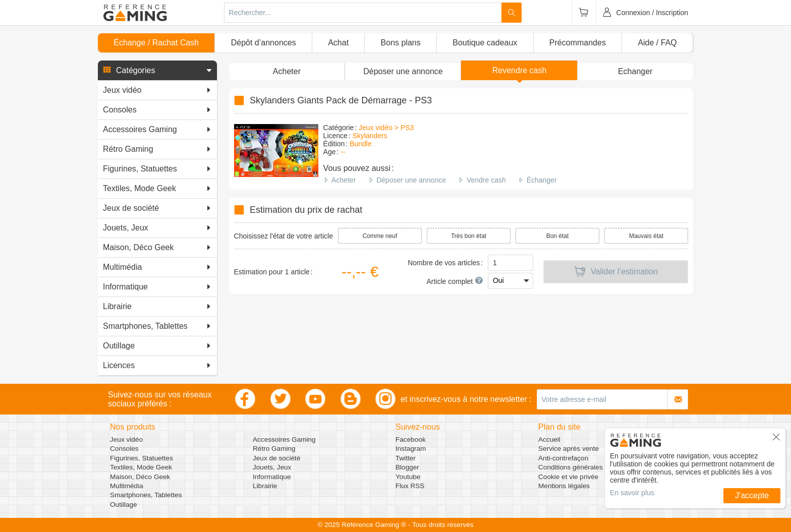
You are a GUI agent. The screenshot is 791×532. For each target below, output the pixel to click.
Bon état (558, 236)
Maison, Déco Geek (140, 477)
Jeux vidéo (126, 439)
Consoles (124, 449)
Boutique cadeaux (485, 43)
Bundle (361, 144)
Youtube (408, 477)
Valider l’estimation (616, 272)
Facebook (411, 439)
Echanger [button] (635, 71)
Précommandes (578, 43)
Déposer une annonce (411, 180)
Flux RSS (410, 486)
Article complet (455, 281)
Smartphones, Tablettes (146, 495)
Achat (338, 43)
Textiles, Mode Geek (141, 467)
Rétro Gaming (274, 449)
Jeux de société (276, 458)
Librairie (265, 486)
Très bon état (469, 236)
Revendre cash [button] (520, 70)
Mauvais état (646, 236)
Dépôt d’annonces (264, 43)
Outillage (124, 505)
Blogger (407, 467)
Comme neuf (380, 236)
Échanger (542, 180)
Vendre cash (486, 180)
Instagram (411, 449)
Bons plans (401, 43)
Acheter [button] (287, 71)
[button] (157, 71)
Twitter (406, 458)
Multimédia (127, 486)
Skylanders (370, 136)
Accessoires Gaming (284, 439)
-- (343, 152)
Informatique (272, 477)
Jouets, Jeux (272, 467)
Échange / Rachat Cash (156, 43)
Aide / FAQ (657, 43)
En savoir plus (632, 493)
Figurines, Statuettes (142, 458)
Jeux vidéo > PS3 (386, 128)
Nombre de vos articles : (445, 263)
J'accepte (752, 495)
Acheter (344, 180)
